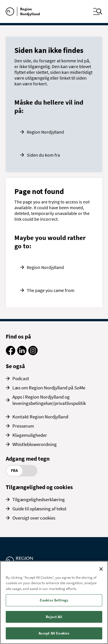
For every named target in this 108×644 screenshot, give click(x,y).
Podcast (21, 378)
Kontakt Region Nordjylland (40, 417)
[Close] (101, 569)
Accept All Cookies (54, 633)
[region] (54, 602)
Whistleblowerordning (35, 444)
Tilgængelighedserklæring (39, 499)
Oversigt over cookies (34, 518)
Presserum (23, 426)
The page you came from (51, 290)
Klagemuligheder (30, 435)
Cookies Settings (54, 600)
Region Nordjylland (45, 132)
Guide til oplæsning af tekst (39, 509)
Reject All (54, 617)
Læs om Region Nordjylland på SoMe (49, 388)
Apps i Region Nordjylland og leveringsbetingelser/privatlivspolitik (49, 400)
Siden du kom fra (43, 155)
